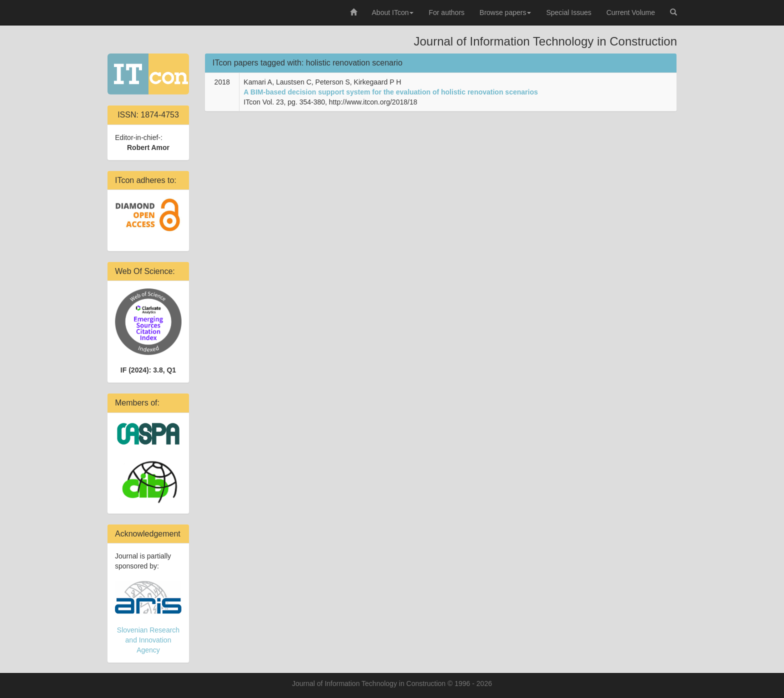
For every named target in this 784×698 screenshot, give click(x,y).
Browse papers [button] (505, 12)
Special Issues (568, 12)
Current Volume (631, 12)
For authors (446, 12)
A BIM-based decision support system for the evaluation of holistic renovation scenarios (390, 92)
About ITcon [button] (393, 12)
